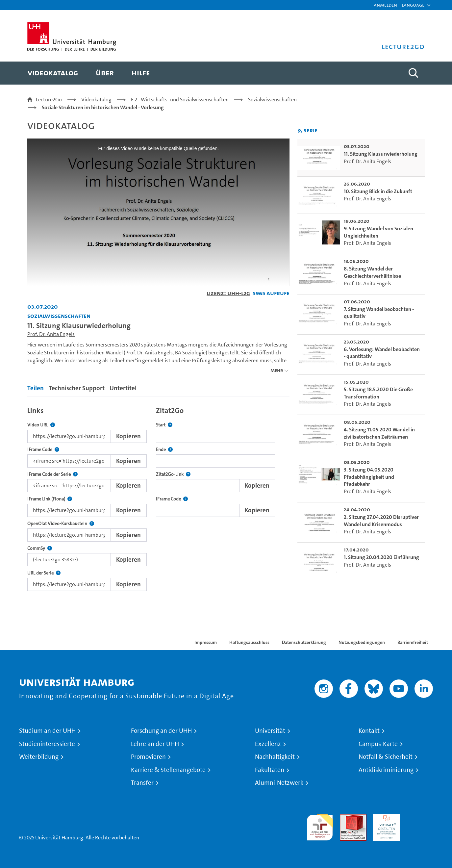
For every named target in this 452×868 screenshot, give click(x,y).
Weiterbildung (39, 757)
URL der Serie (44, 573)
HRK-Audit (385, 818)
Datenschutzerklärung (304, 642)
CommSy (40, 548)
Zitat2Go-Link (173, 474)
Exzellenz (268, 744)
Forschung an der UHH (161, 731)
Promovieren (148, 757)
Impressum (206, 642)
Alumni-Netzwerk (279, 783)
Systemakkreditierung (420, 818)
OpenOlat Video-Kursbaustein (61, 524)
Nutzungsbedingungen (362, 642)
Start (164, 425)
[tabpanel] (158, 497)
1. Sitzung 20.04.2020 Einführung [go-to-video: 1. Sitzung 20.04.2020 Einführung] (381, 557)
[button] (413, 5)
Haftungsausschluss (249, 642)
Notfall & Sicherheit (386, 757)
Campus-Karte (378, 744)
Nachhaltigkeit (275, 757)
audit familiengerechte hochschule (320, 826)
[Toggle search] (413, 73)
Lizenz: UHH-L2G (228, 293)
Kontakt (369, 731)
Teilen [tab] (36, 388)
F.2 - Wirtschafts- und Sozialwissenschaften (180, 100)
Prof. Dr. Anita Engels (51, 334)
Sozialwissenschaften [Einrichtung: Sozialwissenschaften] (59, 316)
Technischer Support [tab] (77, 388)
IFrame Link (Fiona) (50, 499)
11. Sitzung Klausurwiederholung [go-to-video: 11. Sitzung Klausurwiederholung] (381, 154)
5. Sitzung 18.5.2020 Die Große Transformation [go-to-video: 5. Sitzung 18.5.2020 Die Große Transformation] (378, 393)
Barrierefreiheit (413, 642)
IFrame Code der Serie (52, 474)
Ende (164, 450)
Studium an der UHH (47, 731)
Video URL (41, 425)
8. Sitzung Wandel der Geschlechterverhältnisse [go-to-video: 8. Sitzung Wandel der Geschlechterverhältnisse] (372, 272)
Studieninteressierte (47, 744)
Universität (270, 731)
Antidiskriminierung (386, 770)
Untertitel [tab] (123, 388)
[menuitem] (53, 73)
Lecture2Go (49, 100)
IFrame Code (43, 450)
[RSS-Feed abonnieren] (300, 131)
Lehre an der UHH (155, 744)
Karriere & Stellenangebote (168, 770)
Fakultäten (270, 770)
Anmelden (385, 5)
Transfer (142, 783)
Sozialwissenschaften (272, 100)
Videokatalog (96, 100)
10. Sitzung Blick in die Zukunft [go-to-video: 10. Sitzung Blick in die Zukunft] (378, 191)
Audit (346, 818)
